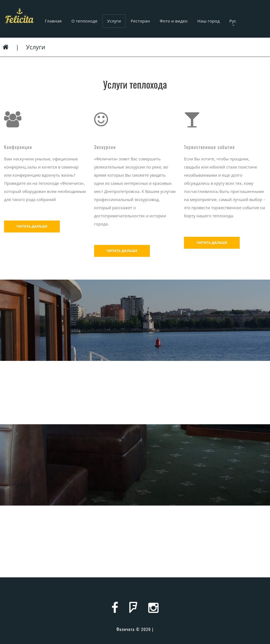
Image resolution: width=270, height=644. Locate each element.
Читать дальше (32, 226)
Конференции (18, 147)
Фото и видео (174, 21)
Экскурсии (105, 147)
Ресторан (140, 21)
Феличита (125, 629)
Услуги (114, 21)
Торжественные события (209, 147)
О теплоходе (84, 21)
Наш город (209, 21)
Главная (53, 21)
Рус (233, 22)
